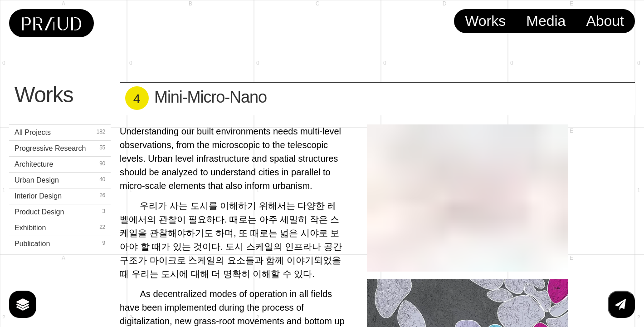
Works (485, 21)
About (605, 21)
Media (546, 21)
